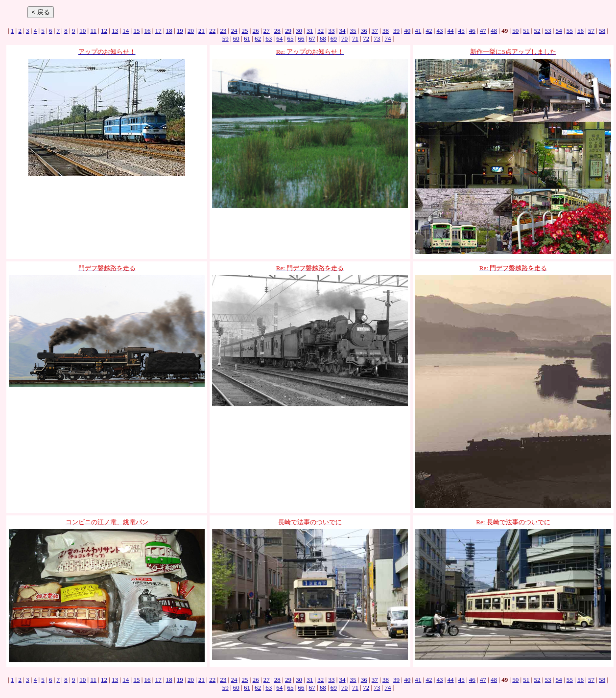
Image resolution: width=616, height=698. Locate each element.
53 (548, 31)
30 (299, 31)
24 (234, 31)
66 (301, 38)
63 (269, 38)
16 (148, 31)
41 (418, 31)
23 (223, 31)
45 (462, 31)
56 (580, 31)
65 (290, 38)
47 (483, 31)
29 (288, 31)
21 (201, 31)
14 (126, 31)
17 (158, 31)
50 (515, 31)
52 (537, 31)
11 (93, 31)
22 (212, 31)
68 (323, 38)
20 (191, 31)
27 (267, 31)
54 (559, 31)
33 (331, 31)
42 (429, 31)
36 (364, 31)
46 (472, 31)
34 (343, 31)
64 (279, 38)
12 (104, 31)
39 (396, 31)
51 (526, 31)
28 (277, 31)
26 (256, 31)
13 (115, 31)
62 (258, 38)
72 (366, 38)
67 (312, 38)
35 (353, 31)
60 (236, 38)
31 (310, 31)
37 (375, 31)
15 (136, 31)
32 (320, 31)
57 (591, 31)
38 (386, 31)
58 (602, 31)
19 (180, 31)
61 (247, 38)
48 (494, 31)
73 (377, 38)
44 (451, 31)
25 (245, 31)
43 (439, 31)
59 (225, 38)
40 (407, 31)
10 (83, 31)
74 (388, 38)
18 (169, 31)
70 (344, 38)
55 (570, 31)
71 (355, 38)
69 (334, 38)
